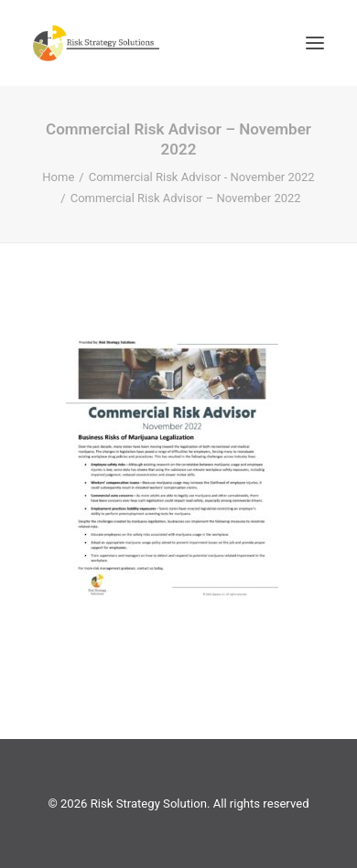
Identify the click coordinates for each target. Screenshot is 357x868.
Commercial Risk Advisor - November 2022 (202, 177)
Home (58, 177)
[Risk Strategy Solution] (96, 43)
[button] (315, 43)
